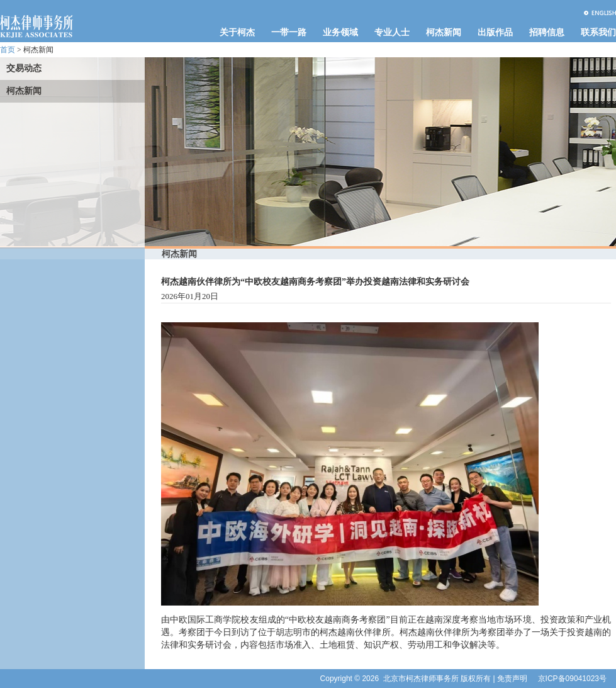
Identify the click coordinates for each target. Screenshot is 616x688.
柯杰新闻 (444, 32)
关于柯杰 (237, 32)
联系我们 (598, 32)
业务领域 (340, 32)
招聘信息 (547, 32)
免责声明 (512, 679)
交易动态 (24, 68)
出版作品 (495, 32)
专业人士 (392, 32)
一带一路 (289, 32)
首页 (8, 50)
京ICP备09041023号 (572, 679)
